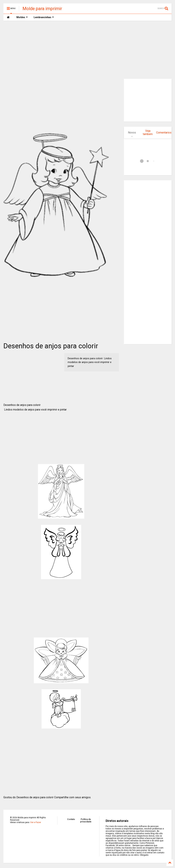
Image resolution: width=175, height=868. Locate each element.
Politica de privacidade (86, 820)
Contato (71, 819)
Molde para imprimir (42, 9)
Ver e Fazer (36, 822)
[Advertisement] (87, 50)
